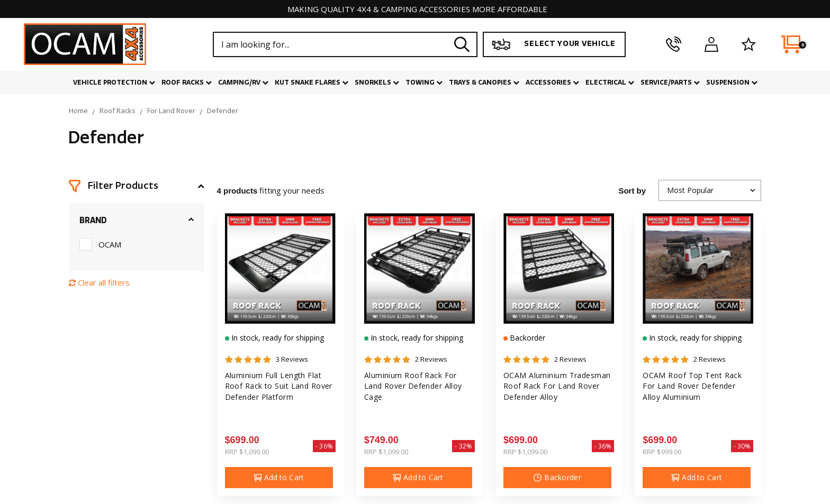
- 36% (324, 446)
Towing (424, 83)
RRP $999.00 (662, 452)
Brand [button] (93, 221)
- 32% (463, 446)
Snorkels (377, 83)
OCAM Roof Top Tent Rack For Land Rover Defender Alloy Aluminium (692, 386)
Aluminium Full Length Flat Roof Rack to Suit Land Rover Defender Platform (279, 386)
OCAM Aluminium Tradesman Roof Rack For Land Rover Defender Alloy (557, 386)
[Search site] (462, 44)
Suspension (732, 83)
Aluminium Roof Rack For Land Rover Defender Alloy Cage (413, 386)
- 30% (742, 446)
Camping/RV (243, 83)
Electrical (610, 83)
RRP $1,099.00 (247, 452)
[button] (137, 186)
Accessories (552, 83)
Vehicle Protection (114, 83)
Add (279, 478)
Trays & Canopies (484, 83)
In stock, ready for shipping (277, 338)
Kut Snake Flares (312, 83)
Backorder (526, 338)
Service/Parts (670, 83)
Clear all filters (99, 282)
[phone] (674, 44)
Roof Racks (187, 83)
